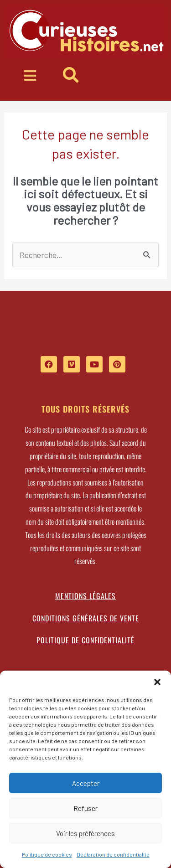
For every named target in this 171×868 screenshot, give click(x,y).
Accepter (86, 783)
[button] (157, 682)
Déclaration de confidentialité (113, 854)
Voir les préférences (85, 833)
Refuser (85, 808)
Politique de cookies (47, 854)
